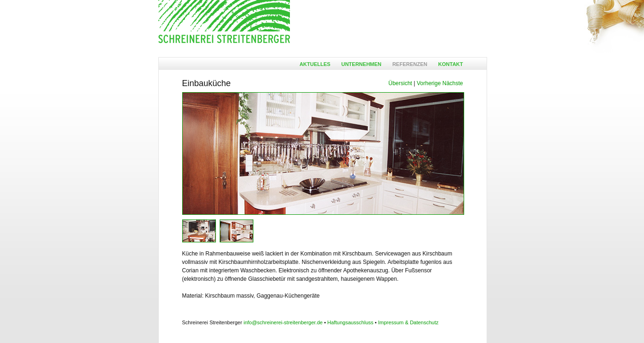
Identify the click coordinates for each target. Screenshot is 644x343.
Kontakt (451, 64)
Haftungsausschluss (350, 322)
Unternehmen (362, 64)
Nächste (452, 83)
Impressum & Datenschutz (408, 322)
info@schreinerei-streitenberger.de (283, 322)
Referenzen (410, 64)
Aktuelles (315, 64)
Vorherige (429, 83)
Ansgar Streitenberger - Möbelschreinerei (224, 22)
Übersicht (400, 83)
